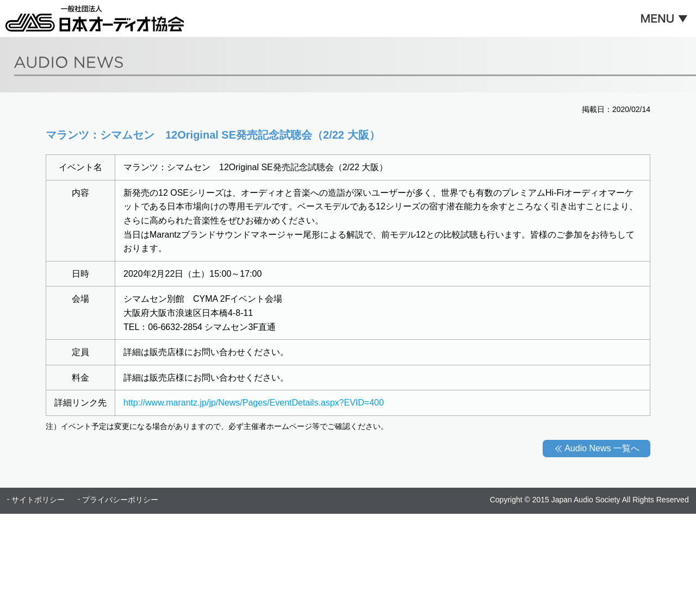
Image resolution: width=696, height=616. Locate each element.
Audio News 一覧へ (602, 448)
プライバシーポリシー (120, 500)
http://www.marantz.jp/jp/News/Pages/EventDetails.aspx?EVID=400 (254, 403)
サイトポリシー (38, 500)
